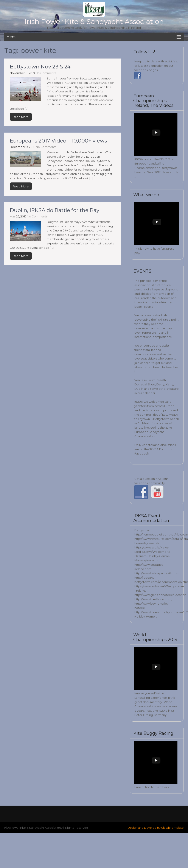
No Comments (46, 73)
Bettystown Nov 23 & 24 (40, 67)
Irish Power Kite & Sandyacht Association (94, 21)
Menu (12, 37)
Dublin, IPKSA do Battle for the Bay (54, 210)
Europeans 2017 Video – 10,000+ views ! (60, 141)
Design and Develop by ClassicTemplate (156, 828)
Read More (21, 117)
